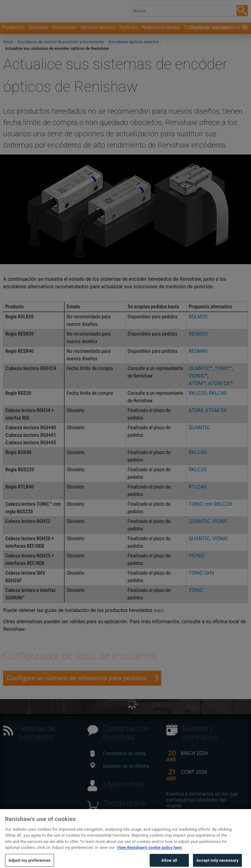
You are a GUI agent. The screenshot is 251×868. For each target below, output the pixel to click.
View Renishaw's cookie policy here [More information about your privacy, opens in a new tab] (149, 856)
